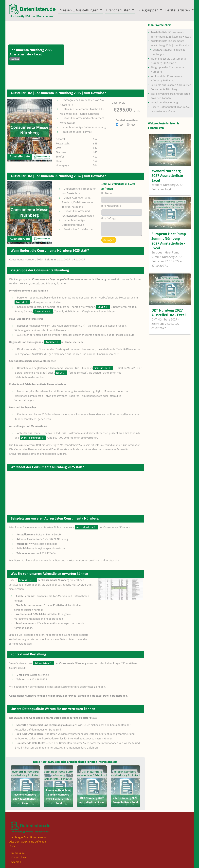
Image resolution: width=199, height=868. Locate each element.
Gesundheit (41, 311)
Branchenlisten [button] (119, 10)
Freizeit (20, 302)
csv (122, 125)
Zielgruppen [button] (149, 10)
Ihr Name (107, 193)
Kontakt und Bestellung (164, 102)
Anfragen (109, 240)
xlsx (133, 125)
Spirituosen (101, 368)
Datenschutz (19, 857)
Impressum (18, 853)
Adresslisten (42, 663)
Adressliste (25, 580)
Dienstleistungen (31, 438)
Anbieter (51, 342)
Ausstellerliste (85, 527)
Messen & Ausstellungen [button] (79, 10)
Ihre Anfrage (109, 218)
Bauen (101, 307)
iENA (59, 373)
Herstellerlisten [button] (178, 10)
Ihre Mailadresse (111, 206)
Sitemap (16, 862)
